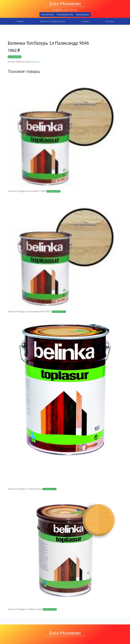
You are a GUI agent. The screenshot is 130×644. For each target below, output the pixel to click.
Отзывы (85, 21)
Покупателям (47, 15)
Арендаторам (82, 15)
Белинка (35, 62)
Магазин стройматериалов (52, 21)
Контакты (110, 21)
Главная (20, 21)
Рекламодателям (65, 15)
